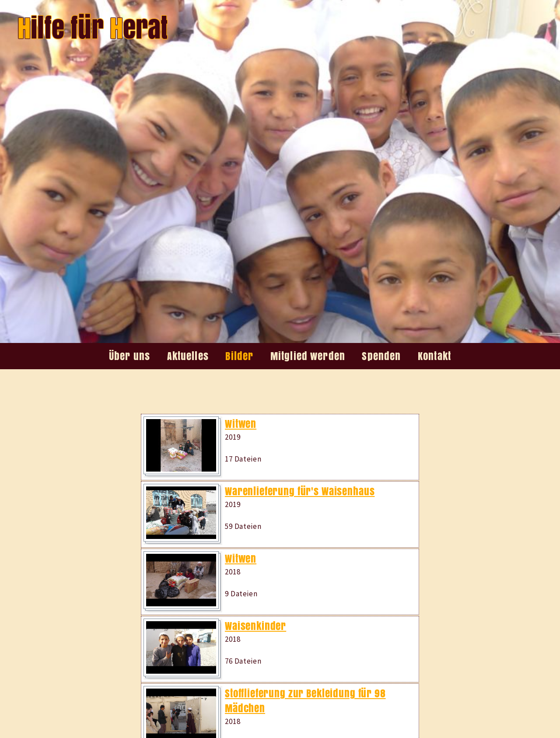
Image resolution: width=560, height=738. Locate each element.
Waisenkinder (255, 626)
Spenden (381, 356)
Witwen (241, 424)
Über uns (129, 356)
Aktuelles (188, 356)
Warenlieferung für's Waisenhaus (300, 491)
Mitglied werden (308, 356)
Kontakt (434, 356)
